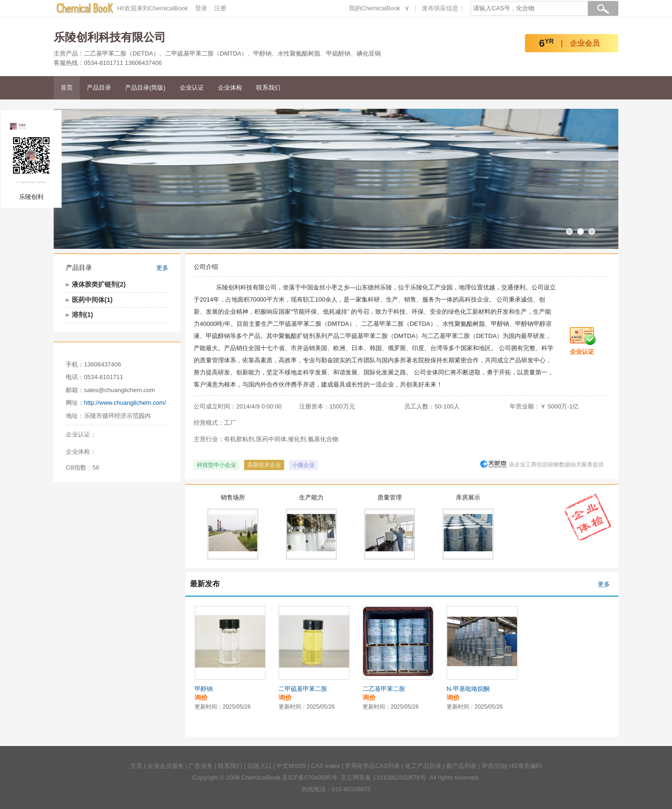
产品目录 (99, 88)
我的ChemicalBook (375, 8)
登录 (201, 8)
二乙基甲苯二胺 (384, 689)
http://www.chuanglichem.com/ (125, 403)
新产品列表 (461, 766)
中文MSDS (291, 766)
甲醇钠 (204, 689)
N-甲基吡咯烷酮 (468, 689)
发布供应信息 (440, 8)
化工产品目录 (423, 766)
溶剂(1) (82, 315)
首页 (67, 88)
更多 (162, 268)
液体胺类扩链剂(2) (99, 284)
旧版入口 (259, 766)
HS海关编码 (525, 766)
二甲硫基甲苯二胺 (303, 689)
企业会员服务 (166, 766)
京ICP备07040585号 (310, 777)
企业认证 (192, 88)
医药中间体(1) (92, 300)
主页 (136, 766)
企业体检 (230, 88)
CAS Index (325, 766)
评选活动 (494, 766)
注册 (220, 8)
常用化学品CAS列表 (372, 766)
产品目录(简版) (145, 88)
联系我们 (268, 88)
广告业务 (201, 766)
